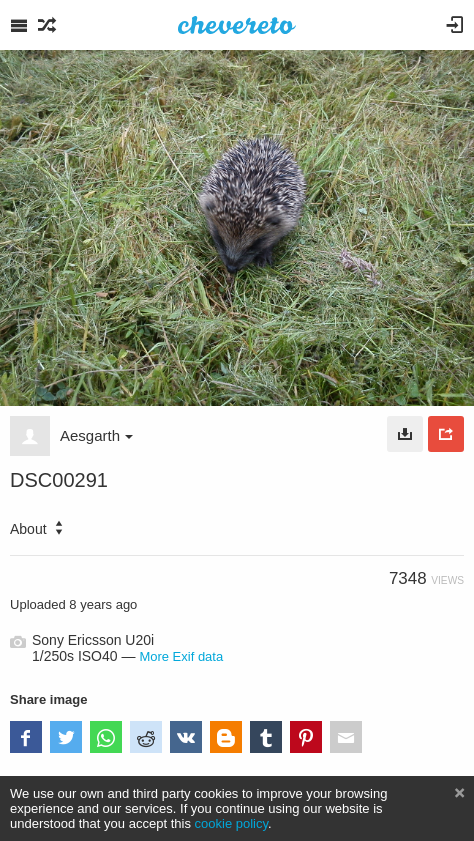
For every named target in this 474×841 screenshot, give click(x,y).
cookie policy (232, 823)
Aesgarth (96, 435)
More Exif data (181, 656)
